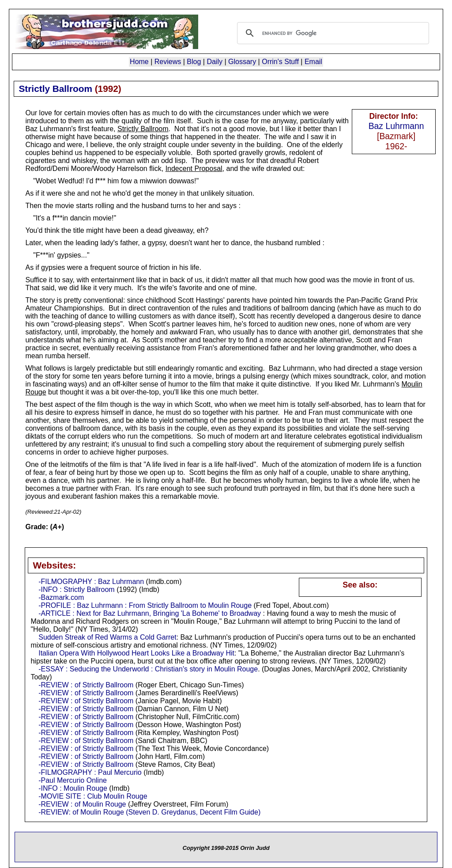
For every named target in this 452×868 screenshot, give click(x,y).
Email (313, 62)
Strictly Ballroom (55, 89)
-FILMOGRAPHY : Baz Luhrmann (91, 582)
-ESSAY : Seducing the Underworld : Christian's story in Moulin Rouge (148, 669)
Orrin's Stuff (280, 62)
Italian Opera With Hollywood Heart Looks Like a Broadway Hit (136, 653)
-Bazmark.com (61, 597)
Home (139, 62)
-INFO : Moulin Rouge (73, 788)
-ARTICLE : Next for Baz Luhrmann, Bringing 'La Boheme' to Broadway (150, 613)
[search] (332, 33)
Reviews (168, 62)
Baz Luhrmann (396, 126)
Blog (194, 62)
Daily (215, 62)
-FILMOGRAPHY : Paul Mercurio (90, 772)
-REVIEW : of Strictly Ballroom (86, 685)
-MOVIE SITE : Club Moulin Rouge (93, 796)
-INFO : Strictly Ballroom (76, 589)
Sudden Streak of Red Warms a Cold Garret (107, 637)
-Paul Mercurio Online (73, 780)
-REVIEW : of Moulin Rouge (82, 804)
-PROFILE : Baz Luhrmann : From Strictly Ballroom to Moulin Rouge (145, 605)
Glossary (242, 62)
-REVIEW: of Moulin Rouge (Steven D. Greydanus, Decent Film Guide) (149, 812)
